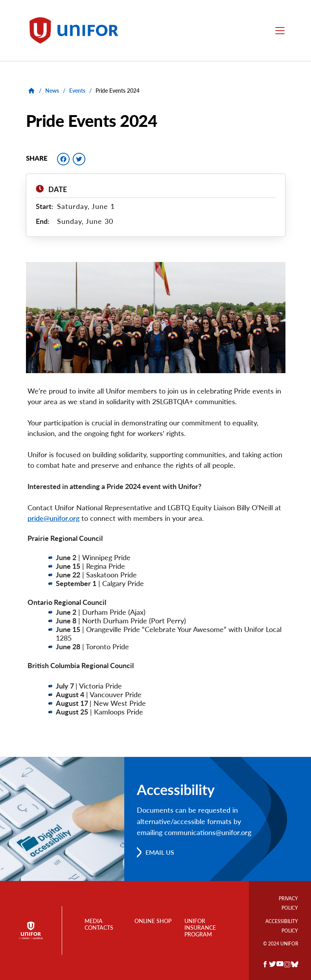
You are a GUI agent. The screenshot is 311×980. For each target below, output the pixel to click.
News (52, 91)
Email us (160, 852)
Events (77, 91)
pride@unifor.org (53, 518)
